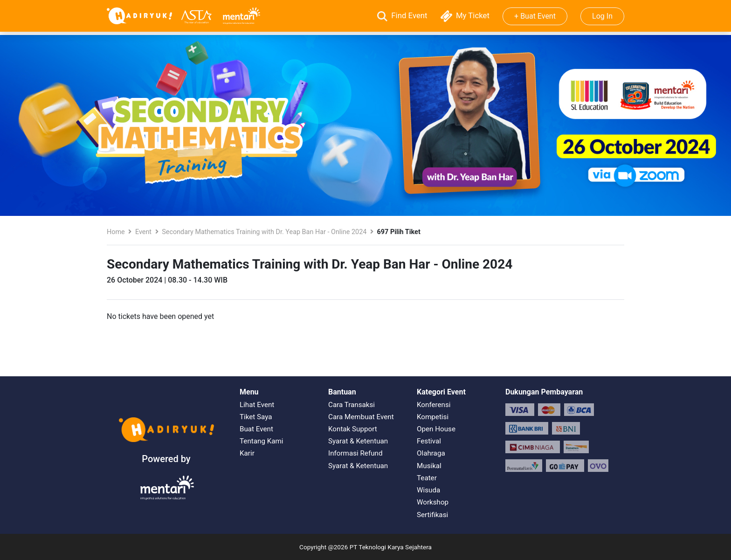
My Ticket (466, 15)
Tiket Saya (256, 417)
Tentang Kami (261, 441)
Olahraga (431, 453)
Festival (429, 441)
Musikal (429, 466)
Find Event (403, 15)
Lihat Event (257, 405)
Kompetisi (433, 417)
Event (143, 232)
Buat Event (256, 429)
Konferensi (434, 405)
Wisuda (428, 490)
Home (116, 232)
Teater (427, 478)
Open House (436, 429)
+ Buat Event (535, 16)
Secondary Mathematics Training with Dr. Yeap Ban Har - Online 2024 (264, 232)
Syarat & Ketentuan (358, 441)
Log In (602, 16)
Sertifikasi (432, 515)
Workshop (433, 502)
